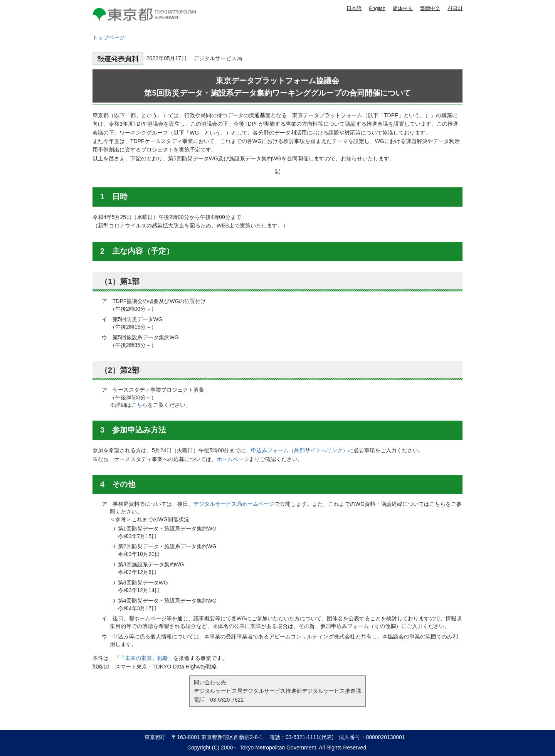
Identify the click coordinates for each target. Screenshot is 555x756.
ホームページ (233, 459)
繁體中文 (430, 8)
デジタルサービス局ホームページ (234, 504)
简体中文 (403, 8)
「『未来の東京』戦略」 (144, 658)
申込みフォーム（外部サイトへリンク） (299, 450)
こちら (140, 405)
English (377, 8)
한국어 (455, 8)
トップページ (109, 37)
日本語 (354, 8)
